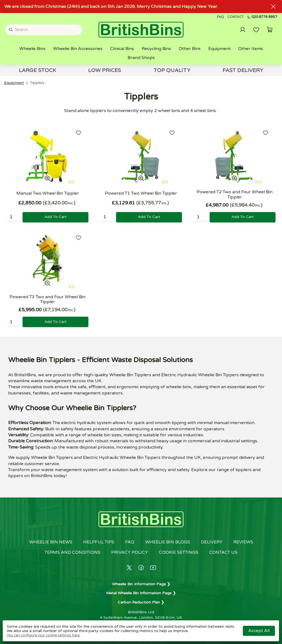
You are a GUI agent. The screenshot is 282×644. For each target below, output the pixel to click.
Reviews (243, 542)
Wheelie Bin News (51, 542)
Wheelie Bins (32, 49)
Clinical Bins (122, 49)
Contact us (223, 552)
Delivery (212, 542)
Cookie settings (179, 552)
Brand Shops (141, 58)
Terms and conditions (72, 552)
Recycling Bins (156, 49)
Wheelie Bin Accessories (78, 49)
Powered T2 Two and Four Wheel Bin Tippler (235, 194)
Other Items (251, 49)
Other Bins (190, 49)
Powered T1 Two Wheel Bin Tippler (141, 193)
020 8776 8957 (262, 17)
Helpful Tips (99, 542)
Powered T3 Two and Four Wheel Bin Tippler (47, 299)
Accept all (259, 631)
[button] (270, 30)
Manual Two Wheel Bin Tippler (48, 193)
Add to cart (55, 217)
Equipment (219, 49)
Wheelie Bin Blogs (168, 542)
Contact (235, 17)
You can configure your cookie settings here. (44, 635)
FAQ (221, 17)
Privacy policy (130, 552)
